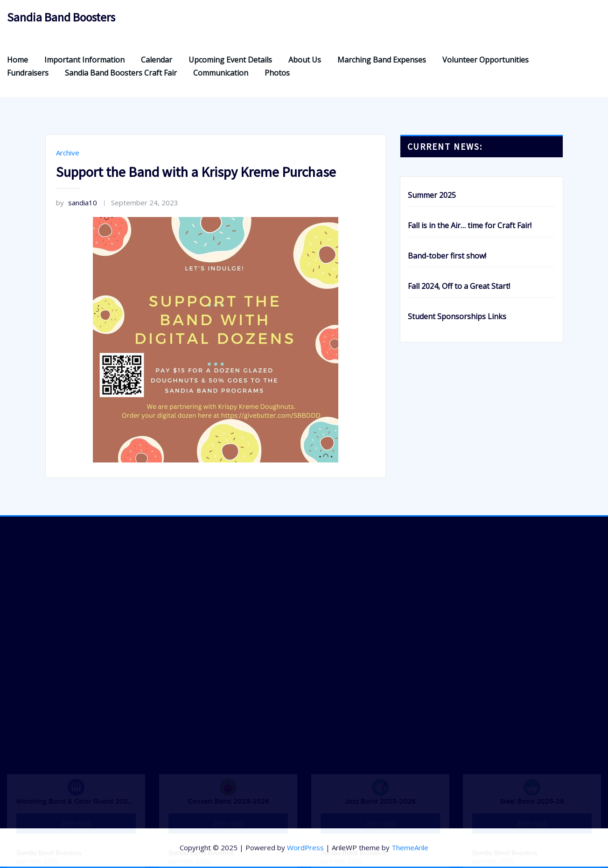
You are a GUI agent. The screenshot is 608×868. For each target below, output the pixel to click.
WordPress (305, 847)
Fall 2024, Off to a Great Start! (459, 286)
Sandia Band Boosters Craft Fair (121, 73)
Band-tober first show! (447, 256)
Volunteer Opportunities (486, 60)
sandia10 (77, 203)
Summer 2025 (432, 195)
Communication (221, 73)
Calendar (157, 60)
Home (17, 60)
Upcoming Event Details (230, 60)
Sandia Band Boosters (61, 17)
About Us (305, 60)
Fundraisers (28, 73)
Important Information (84, 60)
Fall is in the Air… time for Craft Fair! (470, 225)
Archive (68, 153)
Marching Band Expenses (382, 60)
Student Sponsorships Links (457, 316)
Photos (277, 73)
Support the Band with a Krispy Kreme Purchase (196, 172)
